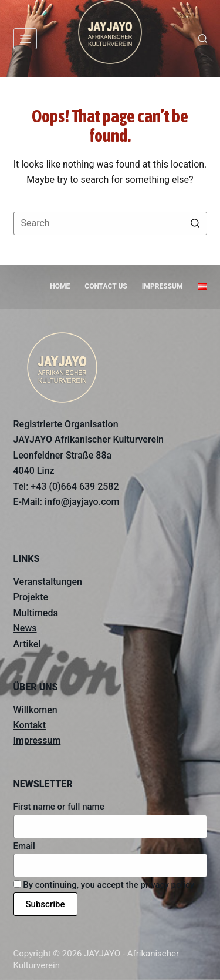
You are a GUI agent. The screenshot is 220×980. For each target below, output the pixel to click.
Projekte (31, 597)
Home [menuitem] (60, 286)
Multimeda (36, 613)
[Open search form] (203, 39)
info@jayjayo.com (82, 502)
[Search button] (195, 223)
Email (24, 846)
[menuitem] (202, 287)
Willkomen (35, 710)
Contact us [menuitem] (106, 286)
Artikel (27, 644)
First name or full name (59, 807)
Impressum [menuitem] (163, 286)
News (25, 628)
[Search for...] (110, 223)
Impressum (37, 740)
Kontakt (30, 725)
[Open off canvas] (25, 39)
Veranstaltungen (48, 582)
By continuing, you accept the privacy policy (104, 885)
